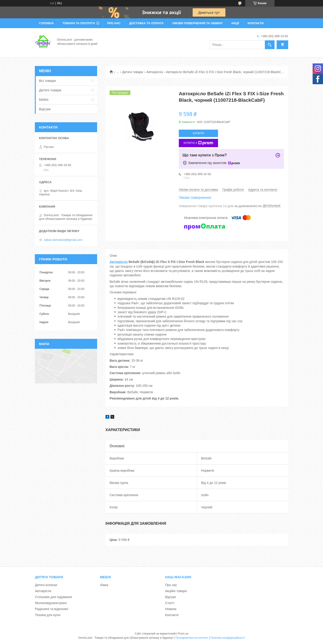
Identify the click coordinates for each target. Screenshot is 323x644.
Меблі (44, 100)
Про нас (114, 23)
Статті (170, 603)
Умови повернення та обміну (197, 23)
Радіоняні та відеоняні (51, 609)
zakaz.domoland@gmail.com (63, 240)
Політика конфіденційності (228, 638)
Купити (198, 133)
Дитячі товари (133, 72)
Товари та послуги (78, 23)
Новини (171, 609)
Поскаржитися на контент (192, 638)
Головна (46, 23)
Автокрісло (119, 262)
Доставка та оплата (146, 23)
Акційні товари (176, 591)
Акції (235, 23)
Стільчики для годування (53, 597)
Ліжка (104, 585)
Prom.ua (183, 634)
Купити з (199, 143)
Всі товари (47, 81)
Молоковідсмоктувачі (51, 603)
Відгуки (45, 109)
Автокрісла (154, 72)
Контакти (256, 23)
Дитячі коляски (46, 585)
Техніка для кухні (48, 615)
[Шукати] (270, 45)
